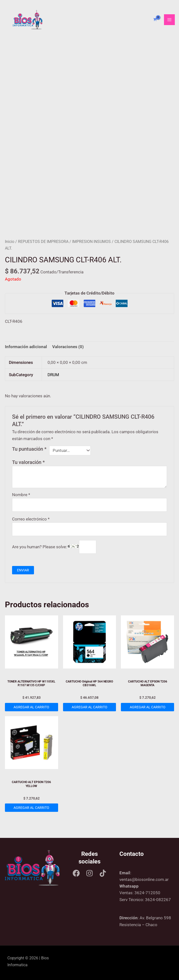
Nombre (21, 495)
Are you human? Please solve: (54, 547)
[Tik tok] (103, 873)
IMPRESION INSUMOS (91, 242)
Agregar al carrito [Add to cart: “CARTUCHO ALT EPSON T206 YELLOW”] (31, 808)
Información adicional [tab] (26, 347)
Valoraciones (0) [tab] (68, 347)
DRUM (53, 375)
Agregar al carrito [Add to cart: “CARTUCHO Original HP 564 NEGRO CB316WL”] (89, 707)
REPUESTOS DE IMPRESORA (43, 242)
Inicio (10, 242)
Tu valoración (28, 462)
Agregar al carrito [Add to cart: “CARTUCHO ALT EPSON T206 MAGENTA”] (148, 707)
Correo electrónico (31, 519)
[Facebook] (76, 873)
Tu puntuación (29, 449)
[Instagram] (89, 873)
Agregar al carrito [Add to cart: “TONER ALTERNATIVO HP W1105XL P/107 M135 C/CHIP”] (31, 707)
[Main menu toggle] (169, 20)
